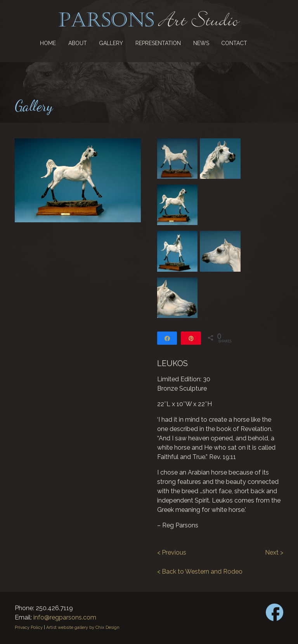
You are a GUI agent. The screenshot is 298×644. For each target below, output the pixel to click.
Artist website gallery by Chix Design (83, 627)
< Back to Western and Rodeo (200, 572)
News (201, 43)
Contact (234, 43)
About (78, 43)
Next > (274, 552)
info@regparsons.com (65, 617)
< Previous (172, 552)
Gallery (111, 43)
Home (48, 43)
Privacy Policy (29, 627)
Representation (158, 43)
